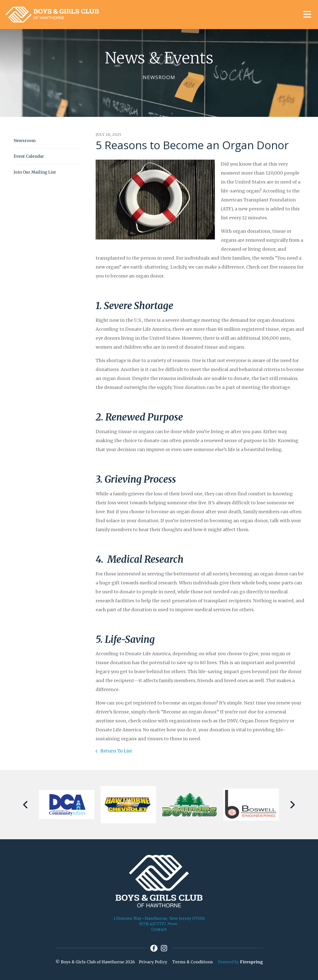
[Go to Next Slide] (292, 805)
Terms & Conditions (193, 962)
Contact (159, 929)
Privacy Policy (153, 962)
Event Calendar (29, 156)
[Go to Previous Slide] (26, 805)
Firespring (251, 962)
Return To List (116, 751)
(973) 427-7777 (152, 924)
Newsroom (25, 140)
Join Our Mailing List (35, 172)
